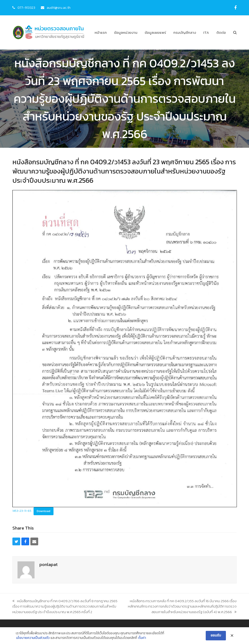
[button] (235, 33)
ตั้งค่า (142, 638)
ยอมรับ (216, 636)
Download (44, 511)
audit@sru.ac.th (59, 8)
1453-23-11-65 (22, 511)
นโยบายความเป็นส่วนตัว (33, 638)
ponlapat (49, 564)
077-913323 (26, 8)
